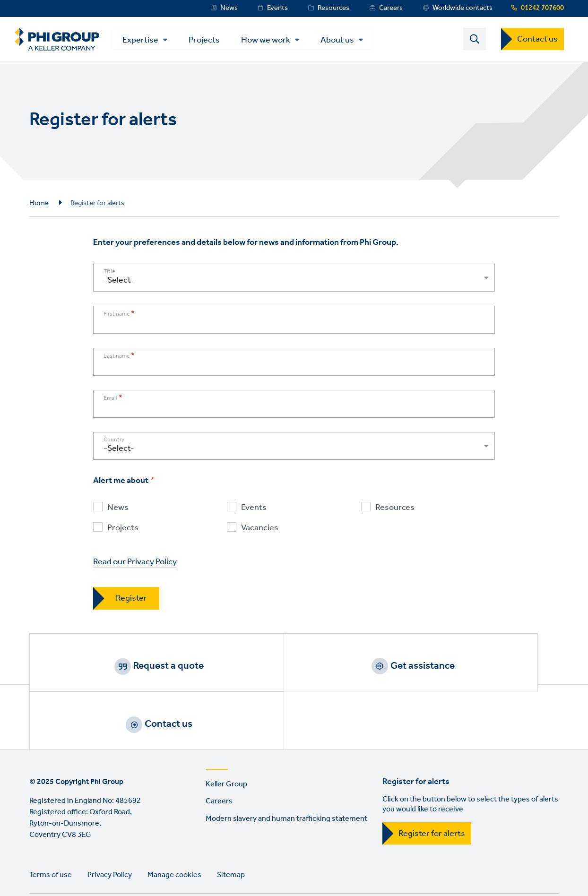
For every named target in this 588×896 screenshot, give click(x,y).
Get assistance (306, 668)
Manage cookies (174, 826)
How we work (276, 41)
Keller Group (226, 736)
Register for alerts (432, 785)
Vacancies (260, 531)
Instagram (93, 866)
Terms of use (51, 826)
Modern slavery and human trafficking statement (286, 771)
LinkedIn (39, 866)
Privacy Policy (110, 826)
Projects (214, 40)
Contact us (537, 41)
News (229, 8)
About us (347, 41)
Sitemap (231, 826)
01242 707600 (542, 8)
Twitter (66, 866)
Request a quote (130, 668)
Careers (391, 8)
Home (39, 206)
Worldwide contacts (463, 8)
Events (277, 8)
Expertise (150, 41)
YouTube (120, 866)
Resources (333, 8)
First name (117, 317)
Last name (117, 359)
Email (110, 401)
